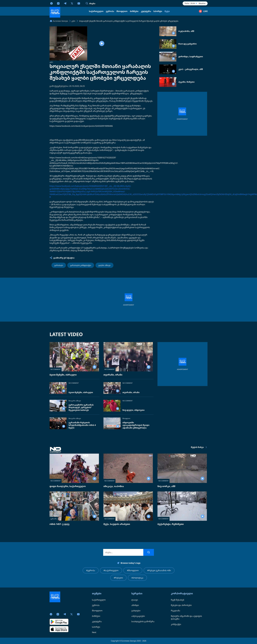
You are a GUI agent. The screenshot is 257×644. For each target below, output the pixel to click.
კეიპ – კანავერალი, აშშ (191, 69)
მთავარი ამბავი (75, 401)
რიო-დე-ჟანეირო (187, 44)
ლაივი (135, 600)
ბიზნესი (96, 616)
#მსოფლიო (133, 570)
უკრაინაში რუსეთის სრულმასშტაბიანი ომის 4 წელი (82, 425)
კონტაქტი (176, 624)
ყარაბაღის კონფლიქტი (81, 265)
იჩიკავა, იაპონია (114, 486)
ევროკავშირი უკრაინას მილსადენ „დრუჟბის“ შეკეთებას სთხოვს (81, 407)
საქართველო (99, 600)
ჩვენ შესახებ (178, 600)
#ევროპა (91, 570)
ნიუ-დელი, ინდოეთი (134, 410)
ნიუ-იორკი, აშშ (166, 486)
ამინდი (135, 605)
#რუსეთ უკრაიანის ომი (159, 570)
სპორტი (96, 627)
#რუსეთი (118, 578)
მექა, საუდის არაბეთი (117, 524)
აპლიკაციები (138, 616)
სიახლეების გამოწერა (143, 621)
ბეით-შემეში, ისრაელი (63, 375)
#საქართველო (111, 570)
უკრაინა (54, 519)
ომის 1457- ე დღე (59, 524)
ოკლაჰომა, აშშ (186, 31)
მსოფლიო (126, 418)
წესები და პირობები (181, 605)
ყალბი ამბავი (104, 265)
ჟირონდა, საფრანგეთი (191, 57)
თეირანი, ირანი (113, 375)
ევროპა (96, 605)
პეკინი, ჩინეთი (186, 82)
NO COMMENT (56, 369)
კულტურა (97, 621)
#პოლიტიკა (137, 578)
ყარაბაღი (59, 265)
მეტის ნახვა (199, 447)
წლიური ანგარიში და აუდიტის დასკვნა (186, 617)
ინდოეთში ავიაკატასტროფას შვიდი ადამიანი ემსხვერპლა (136, 425)
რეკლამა (176, 611)
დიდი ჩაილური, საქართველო (68, 486)
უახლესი (136, 611)
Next (94, 632)
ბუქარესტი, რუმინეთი (171, 524)
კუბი (51, 62)
